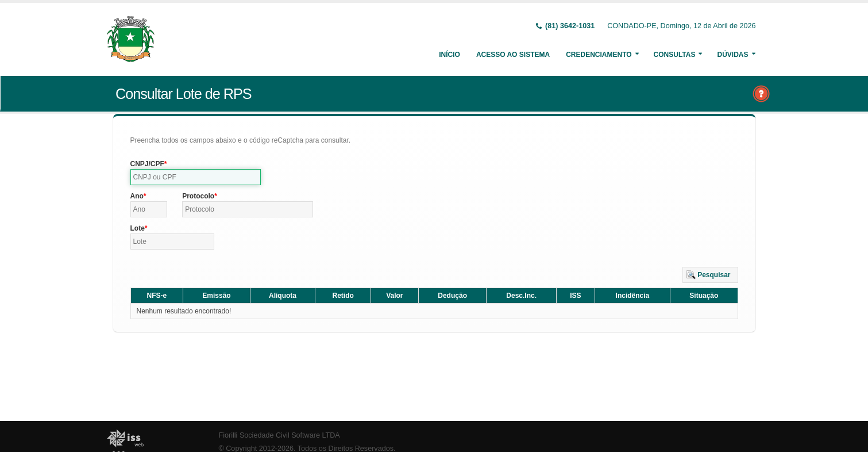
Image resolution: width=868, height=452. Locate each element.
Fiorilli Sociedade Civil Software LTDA (279, 435)
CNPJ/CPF (147, 164)
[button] (710, 275)
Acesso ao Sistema (513, 55)
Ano (137, 196)
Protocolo (198, 196)
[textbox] (196, 177)
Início (450, 55)
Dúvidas (732, 55)
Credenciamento (599, 55)
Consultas (675, 55)
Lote (138, 228)
